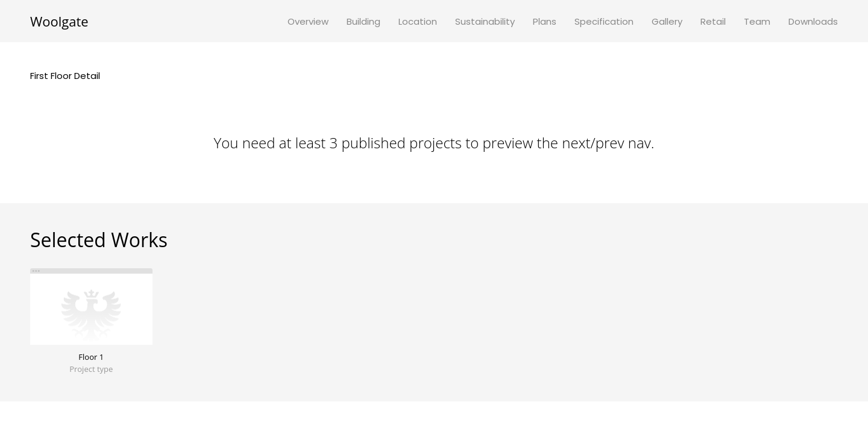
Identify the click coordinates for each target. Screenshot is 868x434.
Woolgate (59, 21)
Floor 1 (91, 357)
